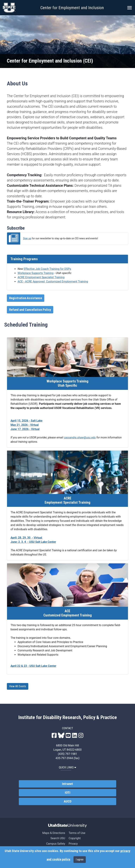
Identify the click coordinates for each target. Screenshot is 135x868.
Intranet (67, 784)
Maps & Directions (54, 833)
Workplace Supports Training (36, 273)
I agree (80, 859)
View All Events (18, 686)
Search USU (58, 838)
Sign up (27, 238)
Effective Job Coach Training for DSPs (47, 269)
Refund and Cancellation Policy (30, 310)
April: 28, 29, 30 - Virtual (27, 538)
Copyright (75, 838)
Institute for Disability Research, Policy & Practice (68, 717)
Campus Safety (56, 844)
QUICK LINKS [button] (67, 767)
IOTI (68, 793)
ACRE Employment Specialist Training (41, 277)
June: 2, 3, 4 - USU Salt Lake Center (33, 542)
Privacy (73, 844)
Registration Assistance (26, 298)
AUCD (68, 801)
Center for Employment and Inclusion (72, 8)
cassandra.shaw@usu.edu (80, 438)
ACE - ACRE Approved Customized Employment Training (53, 282)
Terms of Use (77, 833)
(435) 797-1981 (67, 754)
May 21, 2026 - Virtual (25, 425)
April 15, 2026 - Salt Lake (26, 421)
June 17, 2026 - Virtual (25, 429)
